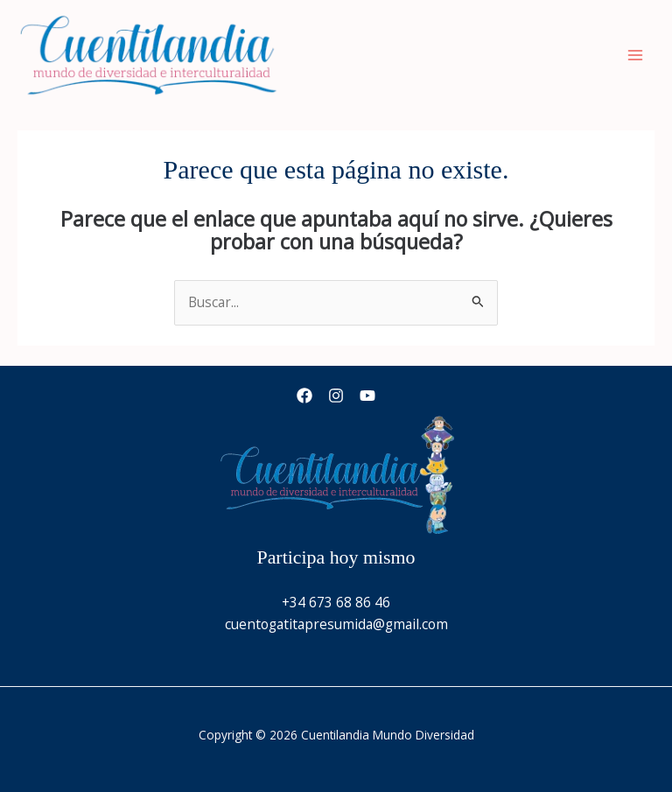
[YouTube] (367, 396)
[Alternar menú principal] (636, 55)
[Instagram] (336, 396)
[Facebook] (304, 396)
